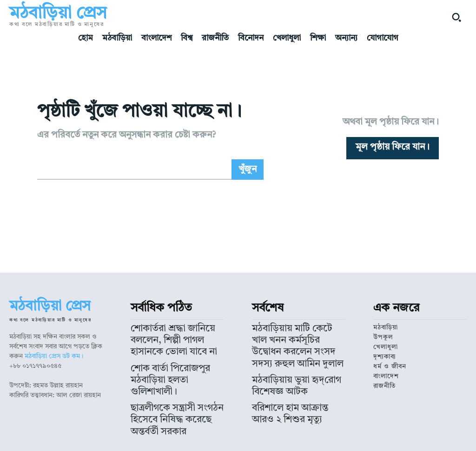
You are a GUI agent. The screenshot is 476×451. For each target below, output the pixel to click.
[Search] (248, 170)
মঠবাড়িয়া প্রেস (195, 435)
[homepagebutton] (393, 148)
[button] (456, 17)
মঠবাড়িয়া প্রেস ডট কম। (54, 356)
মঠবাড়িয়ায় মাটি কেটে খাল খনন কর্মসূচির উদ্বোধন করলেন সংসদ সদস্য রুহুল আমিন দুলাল (298, 335)
